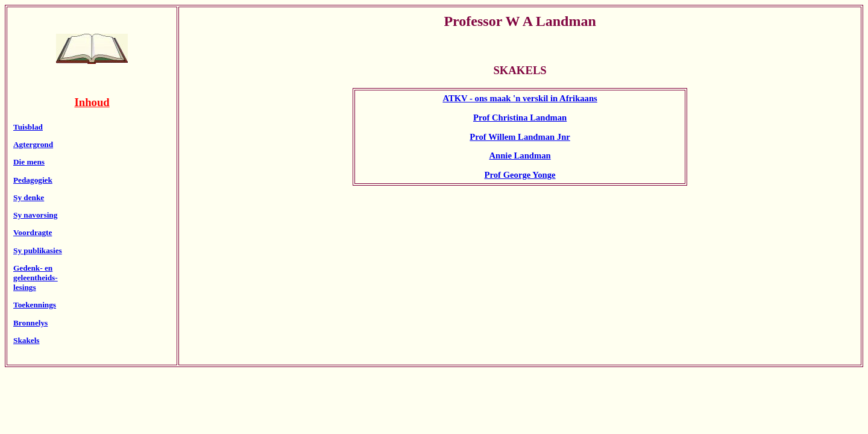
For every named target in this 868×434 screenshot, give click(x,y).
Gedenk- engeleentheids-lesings (36, 278)
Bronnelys (30, 323)
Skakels (27, 340)
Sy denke (29, 197)
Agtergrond (33, 144)
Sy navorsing (35, 215)
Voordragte (33, 232)
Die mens (29, 162)
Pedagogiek (33, 180)
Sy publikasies (38, 250)
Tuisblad (28, 127)
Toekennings (35, 305)
